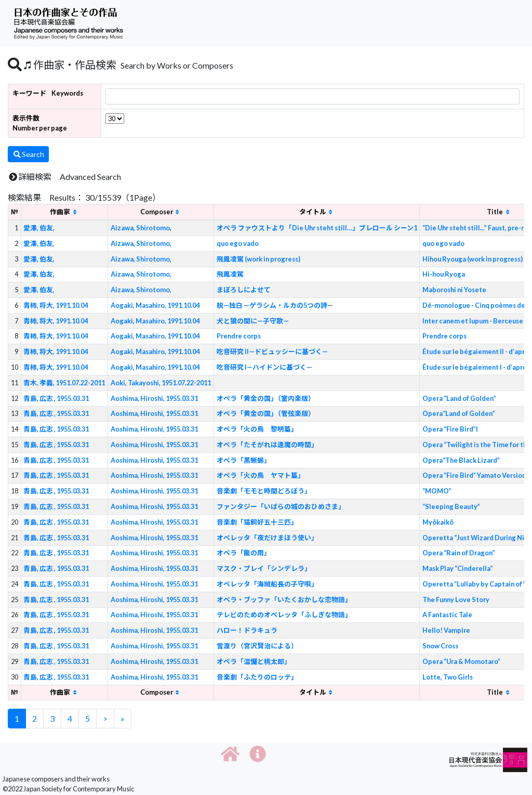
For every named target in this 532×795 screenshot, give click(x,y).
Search (28, 154)
